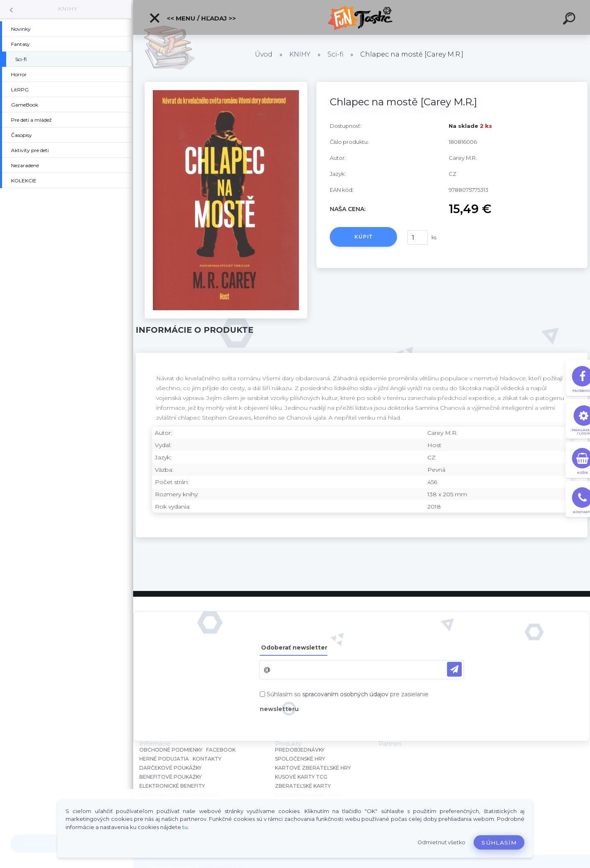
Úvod (264, 54)
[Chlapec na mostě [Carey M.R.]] (226, 85)
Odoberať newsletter (294, 648)
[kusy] (418, 237)
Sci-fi (335, 54)
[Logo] (362, 17)
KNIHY (68, 9)
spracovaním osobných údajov (345, 694)
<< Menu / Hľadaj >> (192, 18)
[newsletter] (454, 669)
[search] (570, 20)
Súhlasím (499, 843)
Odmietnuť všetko (441, 842)
